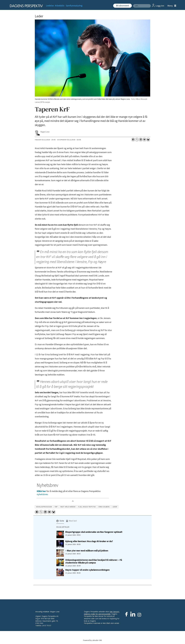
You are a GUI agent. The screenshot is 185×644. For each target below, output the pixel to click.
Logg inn (160, 6)
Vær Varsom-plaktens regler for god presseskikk (102, 613)
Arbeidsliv (60, 6)
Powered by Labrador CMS (92, 640)
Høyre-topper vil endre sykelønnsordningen (87, 570)
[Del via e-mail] (144, 140)
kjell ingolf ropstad (87, 507)
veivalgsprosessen (44, 507)
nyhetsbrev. (42, 494)
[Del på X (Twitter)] (137, 140)
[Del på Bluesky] (148, 140)
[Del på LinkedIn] (141, 140)
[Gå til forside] (26, 6)
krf (56, 507)
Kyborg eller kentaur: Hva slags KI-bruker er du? (89, 541)
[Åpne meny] (171, 6)
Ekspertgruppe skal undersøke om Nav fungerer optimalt (94, 532)
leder (115, 507)
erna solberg (104, 507)
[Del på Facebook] (133, 140)
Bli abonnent (122, 6)
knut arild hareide (68, 507)
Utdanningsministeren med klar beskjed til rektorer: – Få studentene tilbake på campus (94, 561)
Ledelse (50, 6)
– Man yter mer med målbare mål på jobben (87, 551)
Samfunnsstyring (74, 6)
